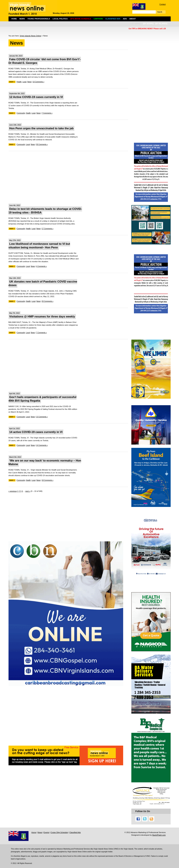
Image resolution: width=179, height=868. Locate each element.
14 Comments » (42, 445)
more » (12, 82)
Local (24, 82)
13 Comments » (42, 417)
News (22, 19)
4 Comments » (42, 266)
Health (19, 82)
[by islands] (161, 24)
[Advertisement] (68, 177)
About (133, 19)
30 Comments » (42, 144)
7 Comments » (47, 113)
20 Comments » (48, 301)
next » (28, 491)
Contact (163, 4)
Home (14, 19)
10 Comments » (39, 82)
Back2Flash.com (159, 835)
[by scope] (148, 24)
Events (46, 832)
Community (21, 113)
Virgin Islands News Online (30, 36)
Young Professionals (39, 19)
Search (160, 12)
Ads (125, 19)
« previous (13, 491)
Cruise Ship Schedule (59, 832)
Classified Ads (75, 832)
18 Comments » (48, 480)
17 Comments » (48, 229)
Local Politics (60, 19)
